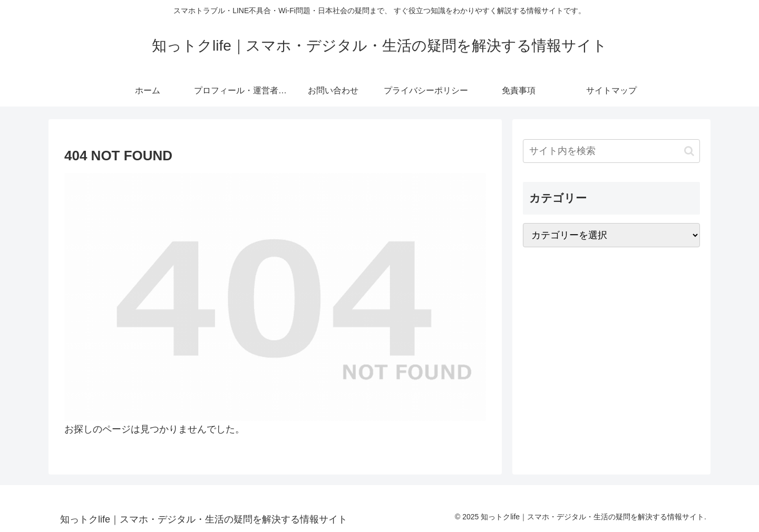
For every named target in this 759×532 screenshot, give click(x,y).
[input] (611, 151)
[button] (689, 151)
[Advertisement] (611, 338)
